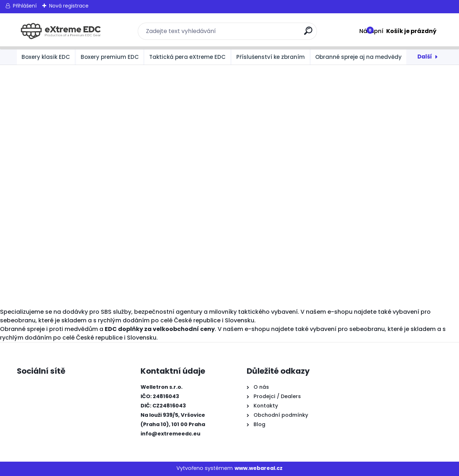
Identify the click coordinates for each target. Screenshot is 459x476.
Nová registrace (69, 6)
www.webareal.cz (259, 468)
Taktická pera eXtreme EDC (187, 57)
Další (425, 57)
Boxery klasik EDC (46, 57)
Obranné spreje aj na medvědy (358, 57)
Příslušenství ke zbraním (271, 57)
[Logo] (61, 31)
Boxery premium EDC (110, 57)
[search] (309, 34)
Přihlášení (25, 6)
